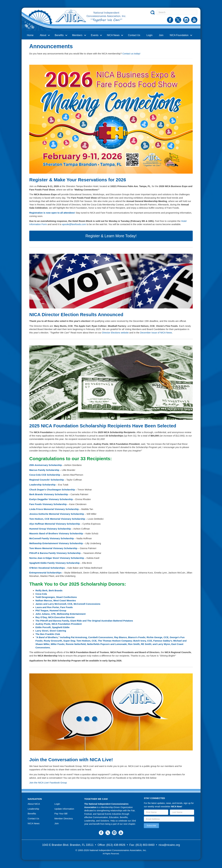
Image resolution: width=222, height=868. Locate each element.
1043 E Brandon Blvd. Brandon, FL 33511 (68, 845)
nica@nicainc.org (169, 845)
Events (95, 35)
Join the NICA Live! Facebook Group (48, 783)
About (43, 35)
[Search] (177, 12)
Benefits (59, 35)
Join (161, 35)
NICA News (113, 35)
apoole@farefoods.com (74, 224)
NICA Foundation (179, 35)
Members (77, 35)
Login (149, 35)
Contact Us (134, 35)
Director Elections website (115, 333)
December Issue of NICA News (156, 333)
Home (30, 35)
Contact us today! (131, 54)
